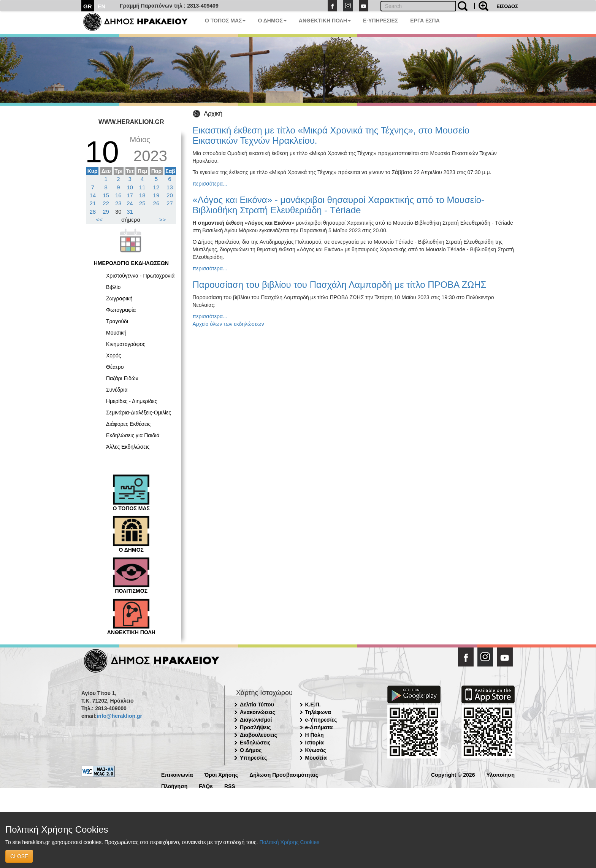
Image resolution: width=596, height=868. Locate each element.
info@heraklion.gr (119, 716)
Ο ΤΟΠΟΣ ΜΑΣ (225, 21)
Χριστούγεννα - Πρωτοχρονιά (140, 276)
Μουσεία (316, 758)
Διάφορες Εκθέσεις (128, 424)
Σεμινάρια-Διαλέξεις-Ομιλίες (139, 413)
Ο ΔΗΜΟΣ (272, 21)
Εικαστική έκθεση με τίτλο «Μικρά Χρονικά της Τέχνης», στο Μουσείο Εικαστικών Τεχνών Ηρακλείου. (331, 135)
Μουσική (116, 333)
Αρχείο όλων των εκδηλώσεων (228, 324)
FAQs (206, 786)
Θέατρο (115, 367)
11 (142, 187)
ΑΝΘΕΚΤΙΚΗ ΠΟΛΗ (325, 21)
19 (156, 195)
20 (170, 195)
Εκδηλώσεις (255, 743)
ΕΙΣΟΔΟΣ (507, 6)
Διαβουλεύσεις (258, 735)
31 (130, 212)
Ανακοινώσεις (258, 712)
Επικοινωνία (177, 774)
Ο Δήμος (251, 750)
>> (163, 220)
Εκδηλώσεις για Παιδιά (133, 435)
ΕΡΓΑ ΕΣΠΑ (425, 21)
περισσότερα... (210, 184)
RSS (230, 786)
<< (100, 220)
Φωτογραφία (121, 310)
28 (93, 212)
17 (130, 195)
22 (106, 203)
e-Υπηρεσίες (321, 720)
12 (156, 187)
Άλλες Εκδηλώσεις (128, 447)
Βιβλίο (113, 287)
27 (170, 203)
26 (156, 203)
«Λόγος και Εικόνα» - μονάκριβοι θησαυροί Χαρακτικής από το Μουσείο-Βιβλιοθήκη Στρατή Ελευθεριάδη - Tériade (339, 205)
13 (170, 187)
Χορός (114, 355)
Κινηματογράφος (126, 344)
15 (106, 195)
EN (102, 6)
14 (93, 195)
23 (118, 203)
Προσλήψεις (255, 727)
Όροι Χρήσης (221, 774)
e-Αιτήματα (319, 727)
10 (130, 187)
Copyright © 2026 (453, 774)
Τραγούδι (117, 321)
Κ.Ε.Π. (313, 705)
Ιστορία (315, 743)
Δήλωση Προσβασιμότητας (284, 774)
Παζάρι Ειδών (122, 378)
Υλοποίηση (500, 774)
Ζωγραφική (119, 298)
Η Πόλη (315, 735)
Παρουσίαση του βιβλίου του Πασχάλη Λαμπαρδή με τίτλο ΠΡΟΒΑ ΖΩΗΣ (340, 285)
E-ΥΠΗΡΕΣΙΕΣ (380, 21)
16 (118, 195)
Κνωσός (316, 750)
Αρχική (213, 113)
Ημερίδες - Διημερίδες (132, 401)
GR (88, 6)
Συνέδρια (117, 390)
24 (130, 203)
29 (106, 212)
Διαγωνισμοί (256, 720)
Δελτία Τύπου (257, 705)
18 (142, 195)
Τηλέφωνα (318, 712)
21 (93, 203)
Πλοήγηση (174, 786)
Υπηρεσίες (253, 758)
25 (142, 203)
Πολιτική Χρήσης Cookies (289, 842)
